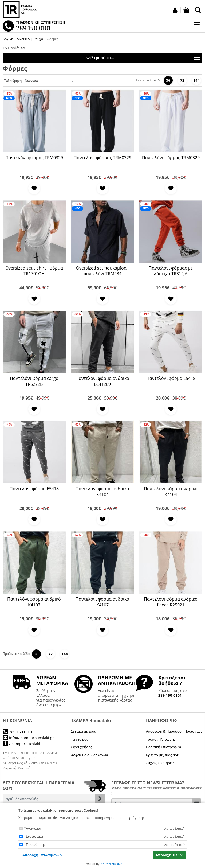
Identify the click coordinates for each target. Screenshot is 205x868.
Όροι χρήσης (82, 747)
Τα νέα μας (80, 739)
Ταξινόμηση (13, 81)
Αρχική (8, 39)
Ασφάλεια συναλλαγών (89, 755)
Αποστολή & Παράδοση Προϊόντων (174, 731)
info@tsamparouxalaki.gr (28, 738)
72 (182, 80)
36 (168, 80)
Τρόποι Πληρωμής (161, 739)
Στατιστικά (34, 836)
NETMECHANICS (111, 864)
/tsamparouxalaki (21, 744)
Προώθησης (36, 844)
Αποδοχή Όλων (169, 855)
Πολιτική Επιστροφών (163, 747)
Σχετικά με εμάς (83, 731)
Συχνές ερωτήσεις (160, 763)
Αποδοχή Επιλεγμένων (42, 855)
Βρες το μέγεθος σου (163, 755)
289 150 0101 (170, 695)
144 (196, 80)
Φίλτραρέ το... (143, 58)
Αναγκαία (33, 828)
